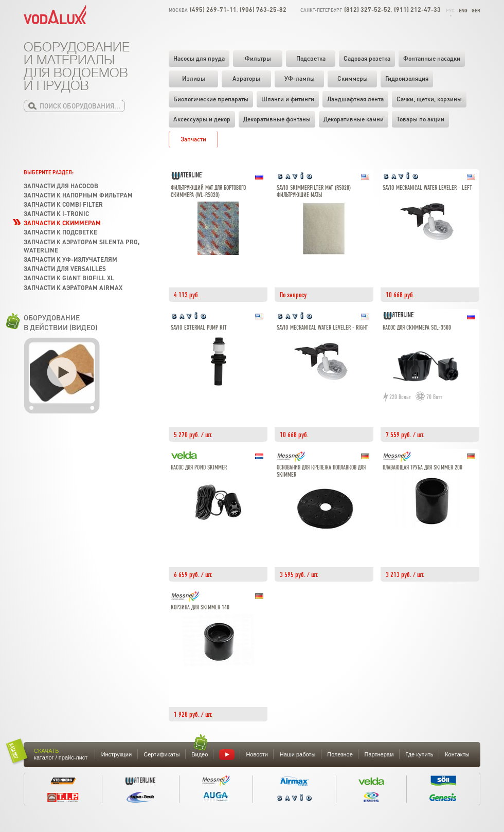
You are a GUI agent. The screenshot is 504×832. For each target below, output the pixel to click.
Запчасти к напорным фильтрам (78, 195)
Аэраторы (246, 78)
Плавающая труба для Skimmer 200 (422, 468)
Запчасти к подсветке (60, 232)
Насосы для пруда (199, 58)
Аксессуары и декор (202, 119)
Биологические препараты (211, 99)
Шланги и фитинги (288, 99)
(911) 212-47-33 (417, 10)
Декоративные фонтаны (277, 119)
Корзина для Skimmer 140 (200, 608)
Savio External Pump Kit (199, 328)
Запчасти (193, 139)
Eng (463, 11)
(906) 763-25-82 (263, 10)
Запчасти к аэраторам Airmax (73, 288)
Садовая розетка (367, 58)
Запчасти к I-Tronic (56, 214)
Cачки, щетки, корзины (429, 99)
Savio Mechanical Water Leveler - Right (322, 328)
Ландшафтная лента (355, 99)
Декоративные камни (354, 119)
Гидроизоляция (407, 78)
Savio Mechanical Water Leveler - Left (427, 188)
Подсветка (311, 58)
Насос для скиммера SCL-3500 (417, 328)
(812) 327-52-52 (367, 10)
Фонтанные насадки (432, 58)
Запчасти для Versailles (65, 269)
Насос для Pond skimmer (199, 468)
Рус (450, 11)
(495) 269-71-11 (213, 10)
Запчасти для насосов (61, 186)
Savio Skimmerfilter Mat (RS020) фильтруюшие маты (314, 192)
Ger (476, 11)
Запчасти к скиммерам (62, 223)
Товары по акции (420, 119)
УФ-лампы (300, 78)
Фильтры (258, 58)
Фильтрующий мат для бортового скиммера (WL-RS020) (208, 192)
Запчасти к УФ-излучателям (70, 259)
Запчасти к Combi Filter (63, 204)
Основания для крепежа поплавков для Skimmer (321, 471)
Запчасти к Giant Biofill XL (69, 278)
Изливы (194, 78)
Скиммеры (353, 78)
